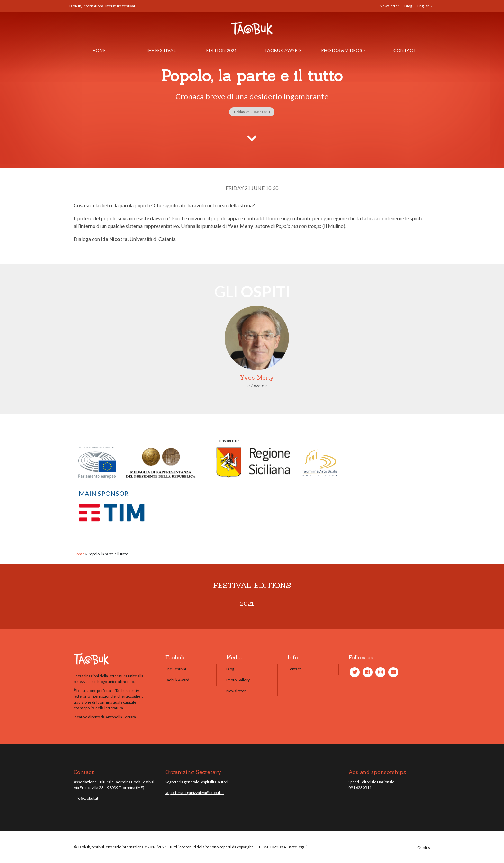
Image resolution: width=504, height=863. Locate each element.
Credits (424, 847)
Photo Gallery (238, 680)
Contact (405, 50)
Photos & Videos (342, 50)
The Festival (161, 50)
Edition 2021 (222, 50)
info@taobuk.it (86, 798)
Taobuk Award (283, 50)
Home (99, 50)
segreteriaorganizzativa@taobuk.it (195, 792)
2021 (247, 604)
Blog (408, 6)
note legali (298, 847)
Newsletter (389, 6)
